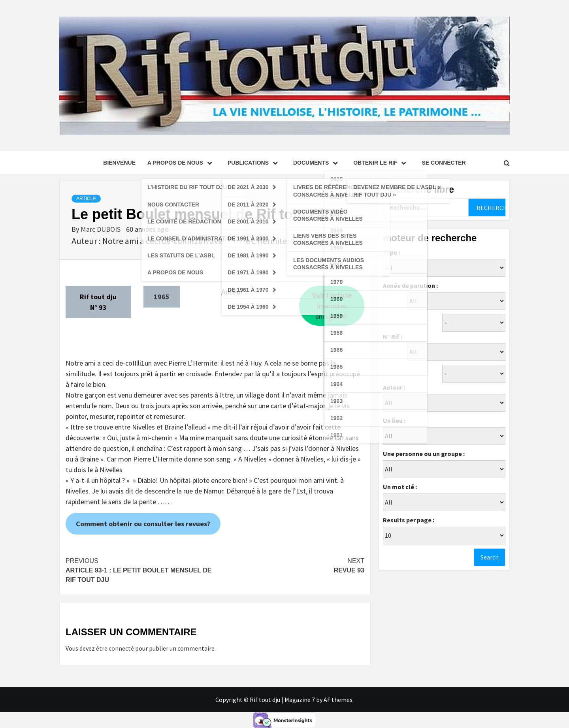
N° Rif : (393, 336)
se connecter (444, 163)
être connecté (115, 648)
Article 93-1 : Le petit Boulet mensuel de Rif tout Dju (140, 570)
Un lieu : (394, 420)
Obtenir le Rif (382, 163)
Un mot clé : (400, 487)
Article (86, 199)
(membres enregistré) (332, 306)
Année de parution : (410, 285)
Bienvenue (119, 163)
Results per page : (409, 520)
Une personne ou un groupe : (424, 454)
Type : (391, 252)
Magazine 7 (300, 700)
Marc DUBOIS (101, 229)
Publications (254, 163)
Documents (317, 163)
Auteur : (394, 387)
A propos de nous (182, 163)
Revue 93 (290, 565)
